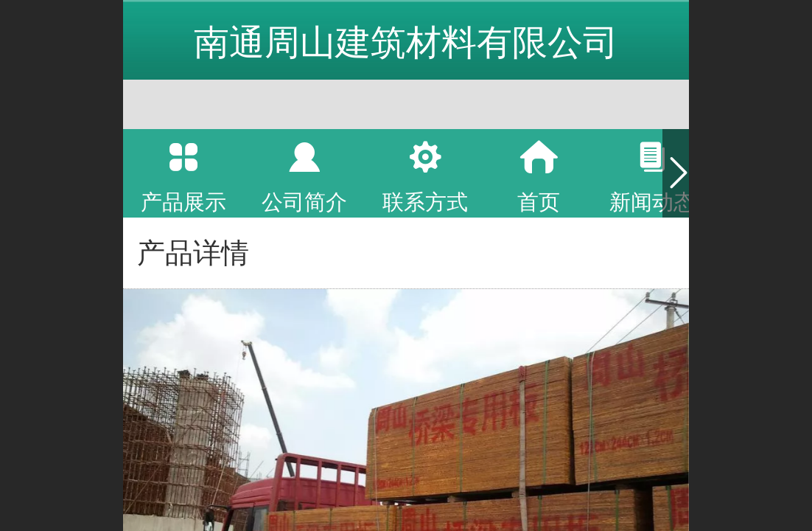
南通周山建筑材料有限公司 (406, 42)
